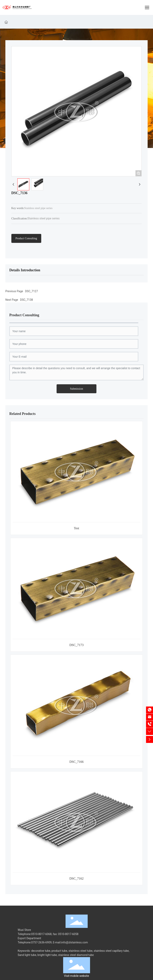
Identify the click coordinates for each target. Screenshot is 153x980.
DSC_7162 (76, 878)
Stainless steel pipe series (44, 218)
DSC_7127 (31, 291)
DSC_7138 (26, 300)
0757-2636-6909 (41, 942)
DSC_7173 (76, 645)
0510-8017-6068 (41, 934)
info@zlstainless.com (75, 942)
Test (76, 528)
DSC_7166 (76, 762)
